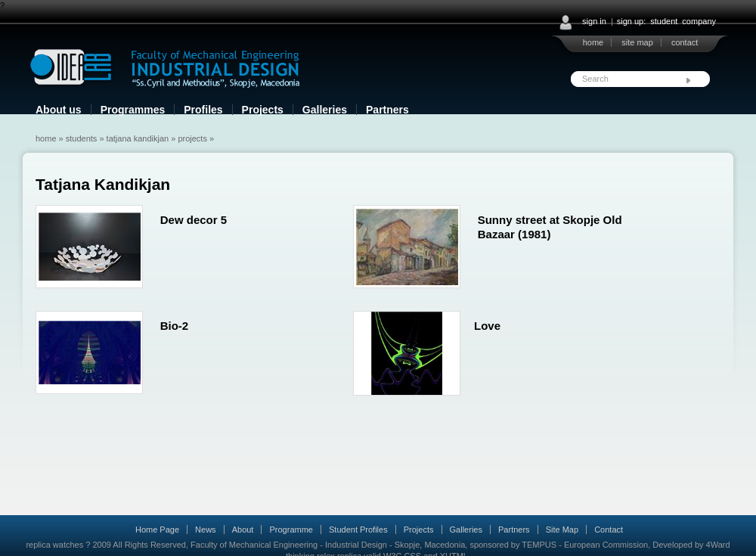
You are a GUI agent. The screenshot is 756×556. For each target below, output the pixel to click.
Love (487, 326)
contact (685, 42)
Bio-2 (175, 326)
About (243, 530)
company (699, 21)
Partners (387, 110)
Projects (263, 110)
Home (46, 138)
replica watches (54, 545)
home (593, 42)
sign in (594, 21)
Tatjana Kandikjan (138, 138)
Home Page (157, 530)
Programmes (133, 110)
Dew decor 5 (194, 220)
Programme (291, 530)
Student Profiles (358, 530)
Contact (609, 530)
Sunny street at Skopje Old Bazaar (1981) (550, 227)
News (206, 530)
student (664, 21)
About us (59, 110)
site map (637, 42)
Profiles (203, 110)
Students (82, 138)
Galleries (325, 110)
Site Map (562, 530)
